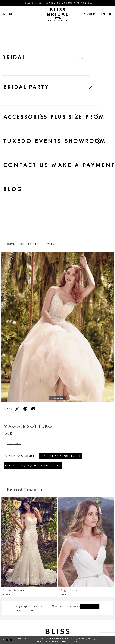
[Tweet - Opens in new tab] (17, 409)
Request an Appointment (61, 456)
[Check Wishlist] (104, 14)
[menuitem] (92, 14)
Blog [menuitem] (13, 189)
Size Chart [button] (14, 443)
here (76, 641)
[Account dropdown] (92, 14)
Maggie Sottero (30, 244)
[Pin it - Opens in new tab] (25, 409)
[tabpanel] (57, 327)
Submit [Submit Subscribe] (90, 606)
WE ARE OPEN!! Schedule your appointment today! (57, 3)
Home (11, 244)
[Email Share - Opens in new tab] (33, 409)
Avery (50, 244)
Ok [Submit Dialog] (9, 640)
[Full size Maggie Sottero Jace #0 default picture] (57, 327)
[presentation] (29, 542)
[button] (4, 14)
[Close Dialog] (4, 640)
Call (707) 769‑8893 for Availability (33, 465)
